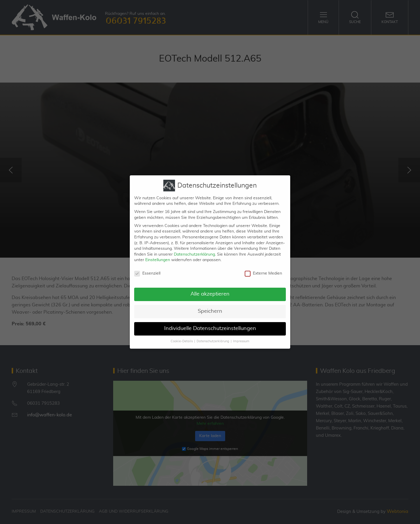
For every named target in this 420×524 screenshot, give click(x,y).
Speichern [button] (210, 307)
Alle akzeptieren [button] (210, 290)
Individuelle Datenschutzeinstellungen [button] (210, 324)
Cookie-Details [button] (182, 337)
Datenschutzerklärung (194, 250)
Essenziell (147, 269)
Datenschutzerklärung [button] (213, 337)
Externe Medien (263, 269)
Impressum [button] (241, 337)
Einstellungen (158, 256)
